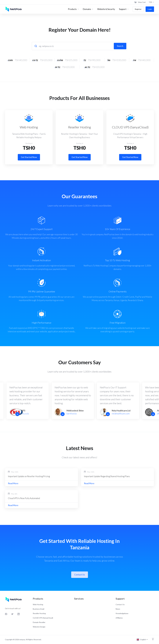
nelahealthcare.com (121, 414)
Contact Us (80, 575)
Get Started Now (29, 157)
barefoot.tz (72, 414)
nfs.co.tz (25, 414)
